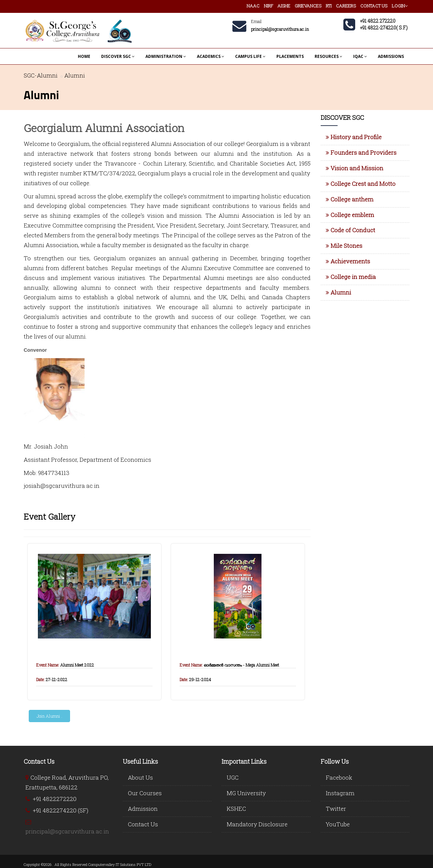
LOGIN (400, 6)
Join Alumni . (49, 716)
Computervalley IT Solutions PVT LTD (120, 864)
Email (256, 21)
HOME (84, 56)
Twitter (336, 809)
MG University (246, 793)
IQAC (360, 56)
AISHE (284, 6)
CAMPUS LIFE (250, 56)
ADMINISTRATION (166, 56)
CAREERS (346, 6)
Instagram (340, 793)
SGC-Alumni (41, 75)
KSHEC (236, 809)
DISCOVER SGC (118, 56)
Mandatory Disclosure (257, 824)
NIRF (268, 6)
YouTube (338, 824)
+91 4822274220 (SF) (61, 810)
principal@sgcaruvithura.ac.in (67, 831)
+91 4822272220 (55, 799)
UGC (233, 777)
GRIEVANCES (308, 6)
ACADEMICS (211, 56)
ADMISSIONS (391, 56)
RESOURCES (328, 56)
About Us (140, 777)
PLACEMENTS (290, 56)
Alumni (75, 75)
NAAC (253, 6)
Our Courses (145, 793)
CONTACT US (374, 6)
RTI (329, 6)
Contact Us (143, 824)
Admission (143, 809)
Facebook (339, 777)
